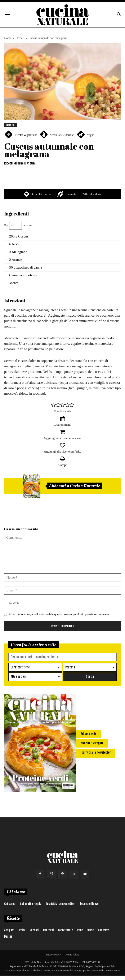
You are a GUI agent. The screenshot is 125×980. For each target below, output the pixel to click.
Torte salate (65, 930)
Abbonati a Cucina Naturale (75, 486)
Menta (14, 283)
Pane (80, 930)
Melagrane (20, 252)
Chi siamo (10, 904)
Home (8, 38)
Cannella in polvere (23, 275)
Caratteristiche (20, 667)
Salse (91, 930)
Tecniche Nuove (89, 904)
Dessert (20, 38)
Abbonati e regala (31, 904)
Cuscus (23, 236)
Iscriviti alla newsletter (61, 904)
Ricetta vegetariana (26, 135)
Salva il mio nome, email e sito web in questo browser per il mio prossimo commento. (59, 614)
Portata (70, 667)
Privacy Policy (53, 954)
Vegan (91, 135)
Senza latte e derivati (62, 135)
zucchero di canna (29, 267)
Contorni (48, 930)
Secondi (34, 930)
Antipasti (10, 930)
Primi (22, 930)
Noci (15, 244)
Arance (17, 260)
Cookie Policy (72, 954)
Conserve (104, 930)
